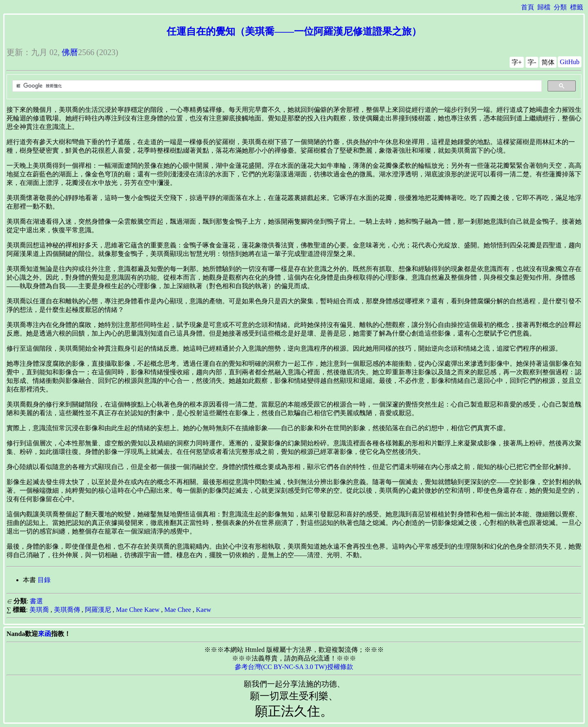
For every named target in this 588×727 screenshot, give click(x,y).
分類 (560, 7)
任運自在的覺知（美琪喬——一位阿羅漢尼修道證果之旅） (294, 31)
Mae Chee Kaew (138, 610)
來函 (45, 634)
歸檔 (544, 7)
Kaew (204, 610)
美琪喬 (39, 610)
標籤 (577, 7)
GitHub (570, 62)
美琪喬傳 (67, 610)
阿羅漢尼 (98, 610)
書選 (36, 601)
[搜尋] (276, 86)
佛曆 (70, 52)
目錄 (44, 580)
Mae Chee (177, 610)
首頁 (528, 7)
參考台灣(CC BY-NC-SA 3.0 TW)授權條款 (294, 667)
